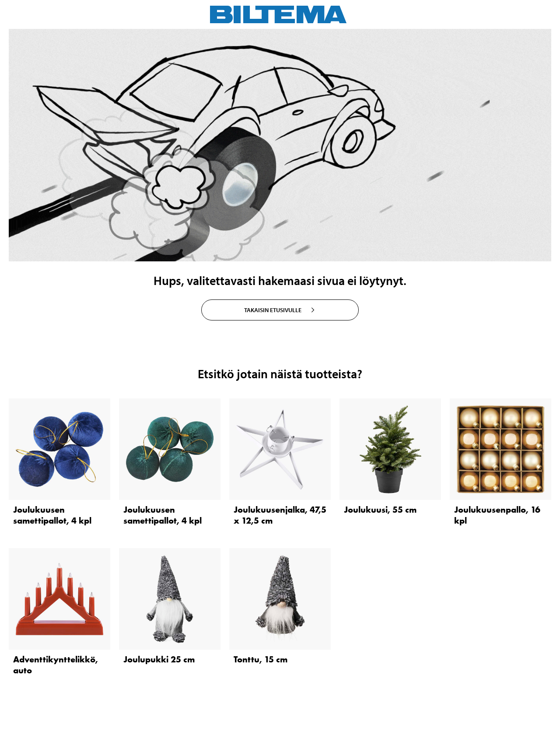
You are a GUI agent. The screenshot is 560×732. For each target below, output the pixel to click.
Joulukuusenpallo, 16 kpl (497, 515)
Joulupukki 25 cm (159, 659)
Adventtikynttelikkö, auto (56, 665)
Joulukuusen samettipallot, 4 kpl (52, 515)
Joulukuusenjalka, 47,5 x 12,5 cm (280, 515)
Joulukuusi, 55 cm (380, 510)
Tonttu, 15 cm (261, 659)
